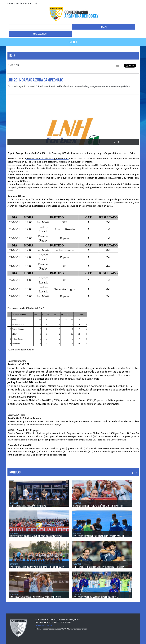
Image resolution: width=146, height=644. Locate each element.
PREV (114, 142)
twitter (133, 3)
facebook (128, 3)
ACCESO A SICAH (40, 34)
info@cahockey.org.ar (44, 625)
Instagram (143, 3)
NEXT (118, 142)
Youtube (138, 3)
